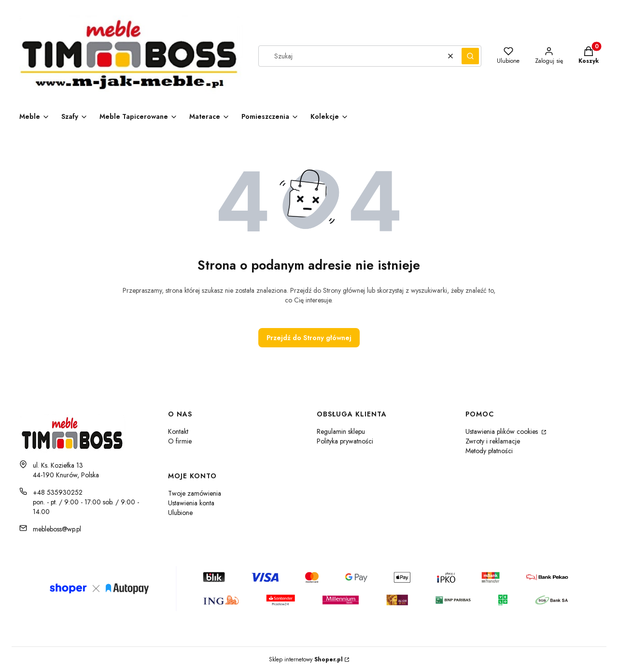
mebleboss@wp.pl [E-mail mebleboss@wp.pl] (57, 529)
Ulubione (180, 513)
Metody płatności (489, 451)
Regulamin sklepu (341, 431)
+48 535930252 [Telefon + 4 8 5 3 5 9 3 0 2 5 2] (58, 492)
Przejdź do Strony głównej (309, 338)
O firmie (180, 441)
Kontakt (178, 431)
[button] (470, 56)
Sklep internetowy (306, 659)
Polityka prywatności (345, 441)
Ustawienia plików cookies (503, 431)
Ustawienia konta (191, 503)
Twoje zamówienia (195, 493)
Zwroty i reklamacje (493, 441)
